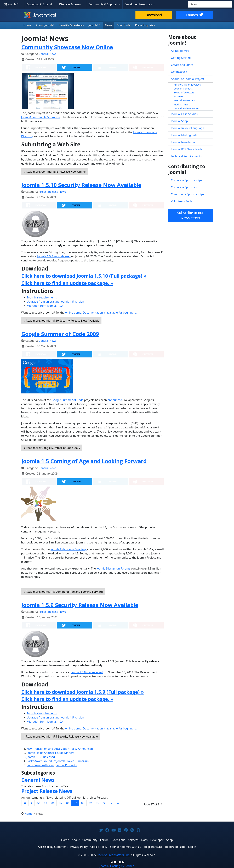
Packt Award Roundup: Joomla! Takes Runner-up (58, 761)
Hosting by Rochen (117, 866)
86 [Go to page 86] (68, 803)
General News (47, 54)
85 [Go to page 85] (60, 803)
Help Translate (153, 847)
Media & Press (182, 104)
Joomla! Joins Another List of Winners (51, 753)
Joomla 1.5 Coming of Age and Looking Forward (84, 461)
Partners (179, 96)
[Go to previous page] (31, 803)
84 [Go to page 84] (53, 803)
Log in (192, 847)
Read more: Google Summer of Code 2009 (52, 448)
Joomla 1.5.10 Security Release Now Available (81, 185)
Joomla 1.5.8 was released (87, 672)
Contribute (124, 25)
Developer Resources (139, 4)
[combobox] (210, 4)
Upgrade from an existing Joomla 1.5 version (55, 302)
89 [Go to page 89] (90, 803)
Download (154, 15)
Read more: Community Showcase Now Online (55, 172)
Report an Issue (175, 847)
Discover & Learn (70, 4)
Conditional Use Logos (186, 108)
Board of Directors (184, 92)
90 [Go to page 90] (98, 803)
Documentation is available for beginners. (110, 313)
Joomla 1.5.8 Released (41, 757)
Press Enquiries (145, 25)
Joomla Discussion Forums (113, 568)
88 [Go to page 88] (83, 803)
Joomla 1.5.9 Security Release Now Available (80, 605)
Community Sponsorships (188, 194)
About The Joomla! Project (188, 79)
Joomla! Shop (179, 121)
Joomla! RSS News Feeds (187, 149)
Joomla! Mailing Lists (184, 135)
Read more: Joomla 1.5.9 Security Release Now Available (61, 737)
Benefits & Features (71, 25)
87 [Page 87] (75, 803)
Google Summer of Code (68, 400)
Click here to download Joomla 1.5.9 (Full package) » (82, 692)
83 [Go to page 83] (45, 803)
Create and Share (182, 65)
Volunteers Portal (182, 201)
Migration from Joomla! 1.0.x (45, 306)
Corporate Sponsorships (187, 180)
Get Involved (179, 72)
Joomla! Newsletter (183, 142)
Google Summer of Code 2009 (60, 334)
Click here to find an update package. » (67, 283)
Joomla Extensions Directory (68, 549)
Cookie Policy (99, 847)
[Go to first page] (25, 803)
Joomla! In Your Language (188, 128)
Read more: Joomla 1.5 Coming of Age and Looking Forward (63, 592)
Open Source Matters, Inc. (113, 855)
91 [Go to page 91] (105, 803)
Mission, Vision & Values (187, 85)
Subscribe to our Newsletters (190, 215)
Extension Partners (184, 100)
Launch (195, 15)
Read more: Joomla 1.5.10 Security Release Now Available (61, 321)
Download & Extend (39, 4)
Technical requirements (42, 297)
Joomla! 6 (94, 25)
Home (27, 25)
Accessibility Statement (53, 847)
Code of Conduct (183, 89)
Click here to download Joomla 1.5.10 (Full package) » (84, 276)
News (109, 25)
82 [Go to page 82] (38, 803)
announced (115, 400)
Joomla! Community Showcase (41, 117)
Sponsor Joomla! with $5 (126, 847)
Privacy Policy (79, 847)
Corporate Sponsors (184, 187)
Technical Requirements (186, 156)
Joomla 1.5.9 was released (54, 256)
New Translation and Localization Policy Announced (60, 749)
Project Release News (52, 192)
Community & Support (103, 4)
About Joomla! (45, 25)
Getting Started (181, 58)
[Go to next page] (112, 803)
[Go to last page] (118, 803)
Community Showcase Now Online (67, 47)
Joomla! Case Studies (184, 114)
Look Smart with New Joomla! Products (52, 765)
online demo (73, 313)
